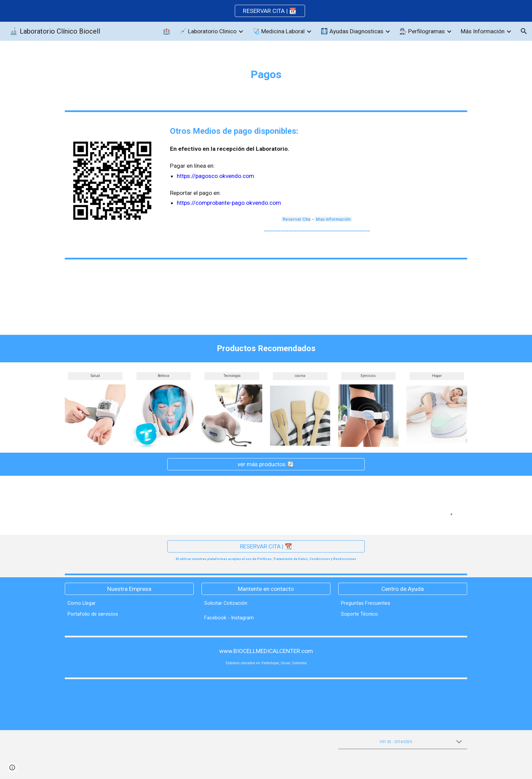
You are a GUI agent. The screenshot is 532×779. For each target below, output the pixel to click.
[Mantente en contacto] (266, 589)
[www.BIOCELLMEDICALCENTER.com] (266, 651)
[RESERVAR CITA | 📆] (266, 547)
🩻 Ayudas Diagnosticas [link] (352, 31)
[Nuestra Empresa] (129, 589)
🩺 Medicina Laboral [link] (279, 31)
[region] (266, 11)
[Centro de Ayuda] (403, 589)
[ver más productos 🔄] (266, 464)
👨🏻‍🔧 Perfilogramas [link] (422, 31)
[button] (524, 31)
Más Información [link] (483, 31)
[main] (266, 74)
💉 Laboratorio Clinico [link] (208, 31)
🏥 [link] (167, 31)
